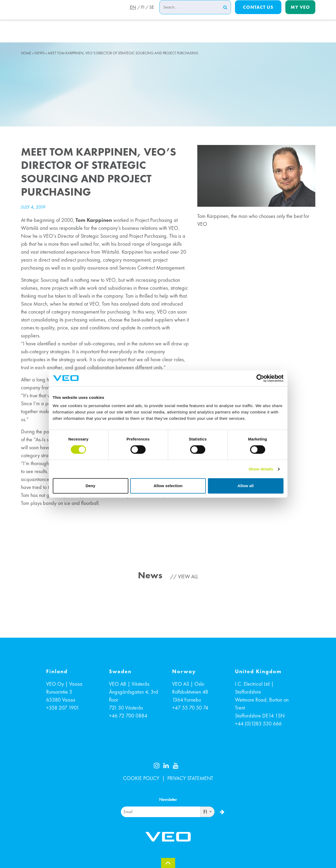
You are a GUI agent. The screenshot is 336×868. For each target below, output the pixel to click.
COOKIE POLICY (141, 778)
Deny (91, 486)
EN (131, 14)
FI (142, 14)
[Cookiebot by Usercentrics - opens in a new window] (260, 378)
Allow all (246, 486)
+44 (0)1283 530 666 (258, 724)
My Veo (300, 14)
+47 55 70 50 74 (190, 708)
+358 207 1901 (63, 708)
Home (26, 53)
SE (152, 14)
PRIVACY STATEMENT (190, 778)
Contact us (258, 14)
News (40, 53)
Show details (261, 469)
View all (188, 576)
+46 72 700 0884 (128, 716)
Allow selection (168, 486)
